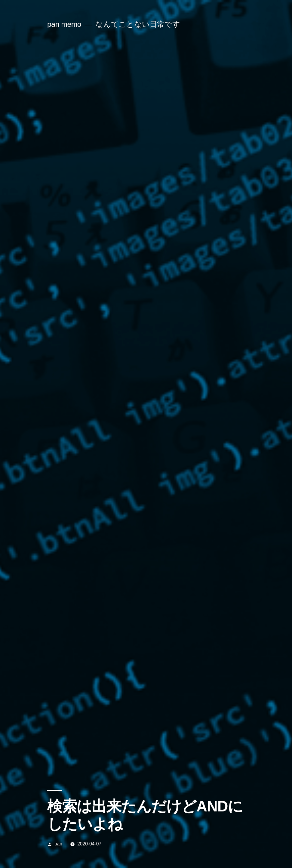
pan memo (64, 24)
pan (58, 844)
